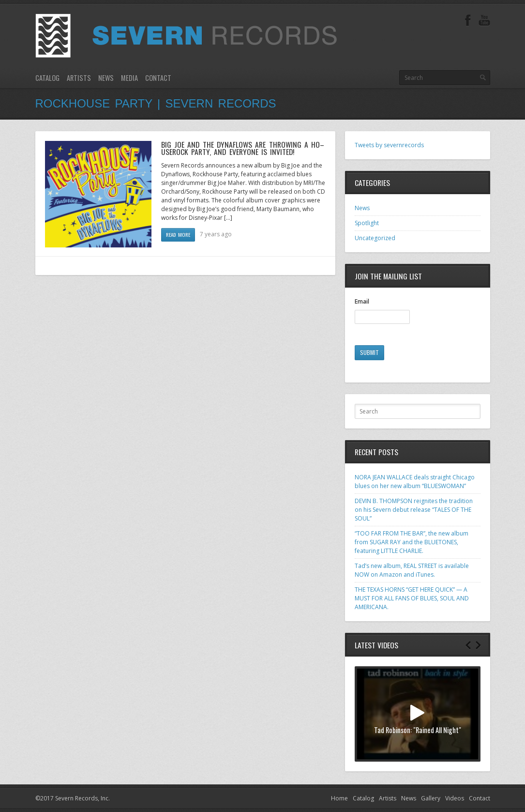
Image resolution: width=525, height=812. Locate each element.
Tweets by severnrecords (389, 145)
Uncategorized (375, 238)
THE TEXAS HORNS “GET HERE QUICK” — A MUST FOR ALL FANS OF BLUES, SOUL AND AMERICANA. (412, 598)
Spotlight (367, 223)
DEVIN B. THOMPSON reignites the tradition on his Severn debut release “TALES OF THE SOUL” (414, 510)
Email (362, 302)
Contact (158, 78)
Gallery (431, 798)
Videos (455, 798)
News (106, 78)
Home (339, 798)
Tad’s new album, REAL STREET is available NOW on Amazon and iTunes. (412, 570)
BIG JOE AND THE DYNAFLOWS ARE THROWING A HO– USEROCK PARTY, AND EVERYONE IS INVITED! (243, 148)
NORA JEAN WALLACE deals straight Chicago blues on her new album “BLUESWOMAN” (415, 482)
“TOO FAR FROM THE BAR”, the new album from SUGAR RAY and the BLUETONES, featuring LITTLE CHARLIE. (412, 542)
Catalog (47, 78)
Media (129, 78)
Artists (79, 78)
